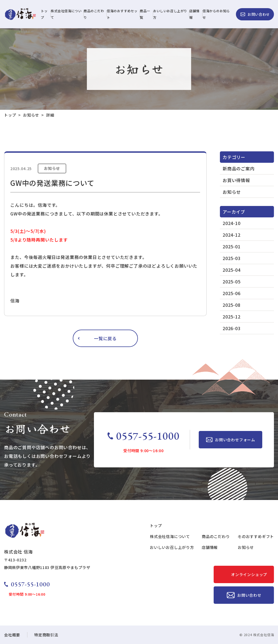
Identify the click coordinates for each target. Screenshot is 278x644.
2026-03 (232, 328)
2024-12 (232, 235)
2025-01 (232, 246)
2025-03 (232, 258)
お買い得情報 (236, 180)
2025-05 (232, 282)
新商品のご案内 (239, 168)
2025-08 (232, 305)
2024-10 (232, 223)
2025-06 (232, 293)
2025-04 (232, 270)
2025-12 (232, 317)
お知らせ (232, 192)
